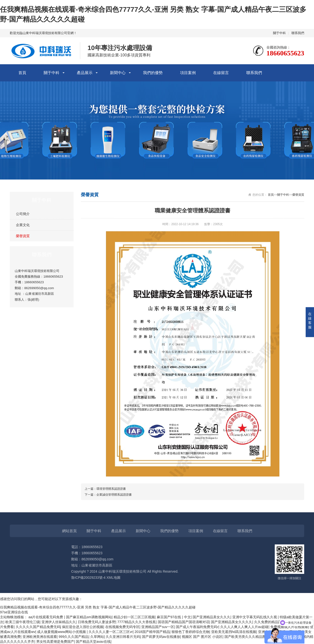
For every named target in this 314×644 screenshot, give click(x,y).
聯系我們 (298, 33)
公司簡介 (23, 214)
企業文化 (23, 225)
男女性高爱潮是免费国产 (55, 642)
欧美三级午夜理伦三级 (23, 622)
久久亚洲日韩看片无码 (123, 637)
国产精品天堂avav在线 (93, 642)
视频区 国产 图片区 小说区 (202, 637)
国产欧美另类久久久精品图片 (247, 637)
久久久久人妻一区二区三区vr (111, 632)
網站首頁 (69, 531)
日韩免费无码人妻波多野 (97, 622)
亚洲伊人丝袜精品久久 (59, 622)
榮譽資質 (23, 236)
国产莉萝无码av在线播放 (161, 637)
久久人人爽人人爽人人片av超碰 (244, 627)
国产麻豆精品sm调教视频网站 (89, 617)
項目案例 (188, 73)
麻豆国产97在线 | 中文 (174, 617)
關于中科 (279, 33)
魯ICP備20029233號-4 (88, 578)
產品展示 (85, 73)
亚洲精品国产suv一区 (158, 627)
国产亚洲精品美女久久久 (211, 617)
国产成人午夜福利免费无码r (197, 627)
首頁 (22, 73)
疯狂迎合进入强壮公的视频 (83, 627)
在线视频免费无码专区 (122, 627)
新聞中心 (118, 73)
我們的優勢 (153, 73)
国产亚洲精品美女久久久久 (232, 622)
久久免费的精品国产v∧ (272, 622)
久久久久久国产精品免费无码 (38, 627)
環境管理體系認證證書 (111, 489)
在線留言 (221, 73)
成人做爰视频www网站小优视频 (62, 632)
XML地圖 (113, 578)
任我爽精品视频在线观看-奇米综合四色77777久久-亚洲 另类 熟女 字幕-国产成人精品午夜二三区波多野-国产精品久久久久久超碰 (98, 607)
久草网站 (97, 637)
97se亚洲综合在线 (14, 612)
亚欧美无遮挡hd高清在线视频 (234, 632)
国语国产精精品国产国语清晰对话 (183, 622)
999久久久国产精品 (73, 637)
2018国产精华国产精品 (152, 632)
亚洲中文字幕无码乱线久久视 (255, 617)
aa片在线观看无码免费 (46, 617)
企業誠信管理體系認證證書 (114, 495)
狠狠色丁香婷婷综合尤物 (190, 632)
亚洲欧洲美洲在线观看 (40, 637)
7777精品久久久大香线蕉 (137, 622)
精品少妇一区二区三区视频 (134, 617)
